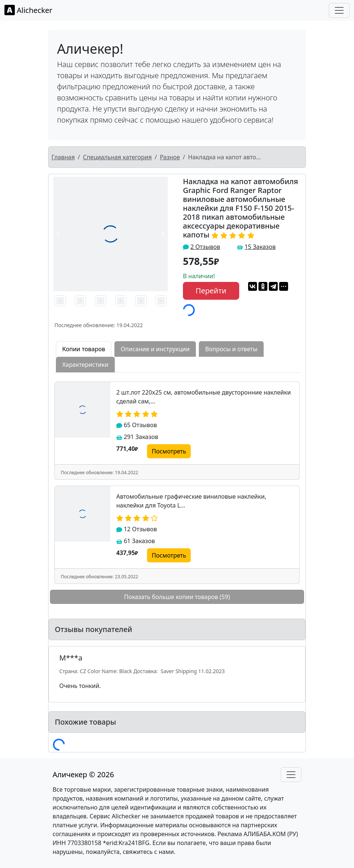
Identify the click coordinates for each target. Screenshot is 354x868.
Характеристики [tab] (85, 365)
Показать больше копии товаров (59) (177, 597)
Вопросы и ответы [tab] (231, 349)
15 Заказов (260, 247)
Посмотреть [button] (169, 451)
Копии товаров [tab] (84, 349)
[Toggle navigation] (339, 10)
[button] (58, 234)
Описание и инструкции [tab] (155, 349)
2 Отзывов (205, 247)
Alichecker (28, 10)
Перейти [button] (211, 291)
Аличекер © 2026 (83, 774)
